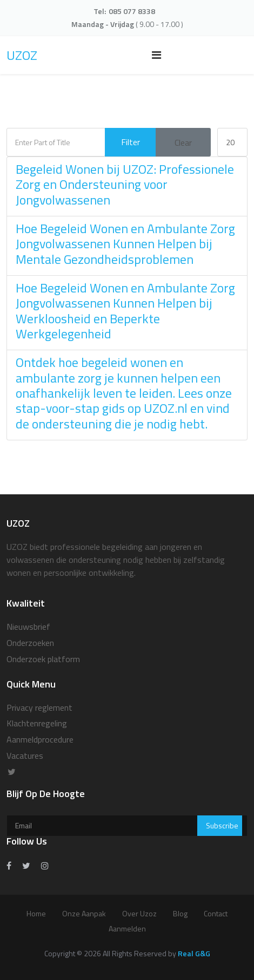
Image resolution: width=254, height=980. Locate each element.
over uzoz (139, 913)
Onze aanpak (84, 913)
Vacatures (25, 756)
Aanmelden (127, 928)
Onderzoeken (30, 643)
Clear (183, 142)
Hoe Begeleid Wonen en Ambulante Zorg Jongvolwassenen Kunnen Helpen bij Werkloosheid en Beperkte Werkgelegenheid (125, 311)
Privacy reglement (39, 707)
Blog (180, 913)
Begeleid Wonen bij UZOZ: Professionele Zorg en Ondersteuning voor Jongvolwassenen (125, 184)
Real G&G (194, 953)
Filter (131, 142)
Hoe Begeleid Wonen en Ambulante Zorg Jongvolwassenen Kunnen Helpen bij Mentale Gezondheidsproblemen (125, 244)
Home (36, 913)
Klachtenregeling (37, 723)
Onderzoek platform (43, 659)
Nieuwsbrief (28, 627)
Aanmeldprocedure (40, 739)
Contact (216, 913)
